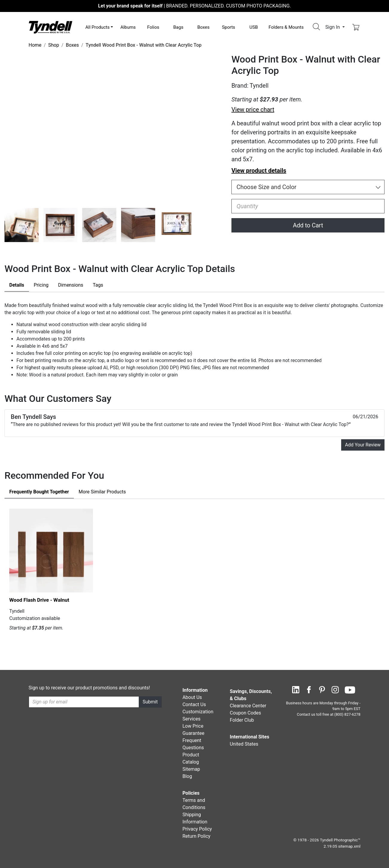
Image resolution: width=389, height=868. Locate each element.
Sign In (333, 27)
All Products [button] (98, 27)
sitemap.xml (349, 846)
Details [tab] (17, 285)
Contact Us (194, 704)
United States (244, 744)
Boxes (203, 27)
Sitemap (191, 769)
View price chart (253, 110)
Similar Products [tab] (102, 492)
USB (254, 27)
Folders (286, 27)
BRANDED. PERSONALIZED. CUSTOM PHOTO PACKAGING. (194, 6)
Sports (228, 27)
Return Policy (196, 836)
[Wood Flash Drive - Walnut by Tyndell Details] (51, 551)
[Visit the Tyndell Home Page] (51, 27)
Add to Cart (308, 225)
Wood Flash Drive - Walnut (39, 600)
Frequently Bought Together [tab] (39, 492)
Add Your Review (363, 445)
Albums (128, 27)
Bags (178, 27)
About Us (192, 697)
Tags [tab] (98, 285)
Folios (153, 27)
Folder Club (242, 720)
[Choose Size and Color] (308, 187)
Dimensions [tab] (71, 285)
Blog (187, 776)
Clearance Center (248, 706)
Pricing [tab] (41, 285)
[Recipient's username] (84, 702)
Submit (150, 702)
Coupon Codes (245, 713)
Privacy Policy (197, 829)
